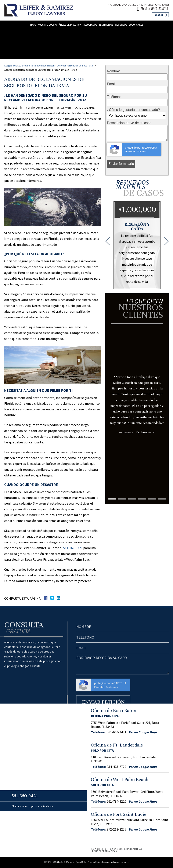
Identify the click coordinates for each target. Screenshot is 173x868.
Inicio (33, 25)
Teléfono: (114, 97)
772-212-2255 (116, 829)
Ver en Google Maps (143, 732)
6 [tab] (162, 499)
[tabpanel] (137, 388)
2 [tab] (122, 499)
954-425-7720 (116, 767)
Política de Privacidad (104, 851)
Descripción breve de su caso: (130, 123)
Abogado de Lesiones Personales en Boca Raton (29, 66)
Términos (141, 152)
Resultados (90, 25)
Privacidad (130, 152)
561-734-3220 (116, 801)
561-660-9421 (155, 9)
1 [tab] (112, 499)
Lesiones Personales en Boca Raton (76, 66)
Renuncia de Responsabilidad (126, 849)
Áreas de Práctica (70, 25)
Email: (112, 84)
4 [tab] (142, 499)
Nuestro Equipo (47, 25)
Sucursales (136, 25)
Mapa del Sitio (98, 849)
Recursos (121, 25)
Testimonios (106, 25)
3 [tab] (132, 499)
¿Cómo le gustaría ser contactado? (133, 110)
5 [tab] (152, 499)
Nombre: (113, 71)
